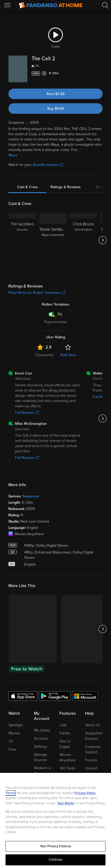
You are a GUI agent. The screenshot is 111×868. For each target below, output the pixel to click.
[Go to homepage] (51, 5)
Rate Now (68, 355)
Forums (91, 760)
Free (12, 749)
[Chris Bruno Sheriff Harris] (83, 240)
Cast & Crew (27, 187)
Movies (14, 733)
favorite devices (48, 165)
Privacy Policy (85, 793)
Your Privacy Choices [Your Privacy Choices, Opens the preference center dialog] (55, 846)
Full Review (27, 413)
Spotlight (16, 725)
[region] (55, 820)
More (13, 155)
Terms (10, 793)
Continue (55, 860)
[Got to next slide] (102, 240)
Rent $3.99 (55, 94)
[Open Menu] (8, 5)
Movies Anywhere (68, 757)
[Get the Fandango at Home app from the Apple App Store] (23, 696)
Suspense (31, 496)
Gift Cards (67, 768)
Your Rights (66, 803)
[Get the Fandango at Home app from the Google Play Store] (55, 696)
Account (41, 738)
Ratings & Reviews (66, 187)
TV (11, 741)
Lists (63, 725)
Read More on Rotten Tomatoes (37, 293)
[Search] (105, 5)
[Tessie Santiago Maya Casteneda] (53, 240)
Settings (41, 747)
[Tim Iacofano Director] (22, 240)
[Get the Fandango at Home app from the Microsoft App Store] (85, 696)
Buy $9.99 (56, 109)
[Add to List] (99, 73)
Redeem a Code (42, 771)
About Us (93, 725)
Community (44, 355)
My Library (42, 730)
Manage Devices (41, 757)
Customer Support (93, 750)
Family (65, 733)
